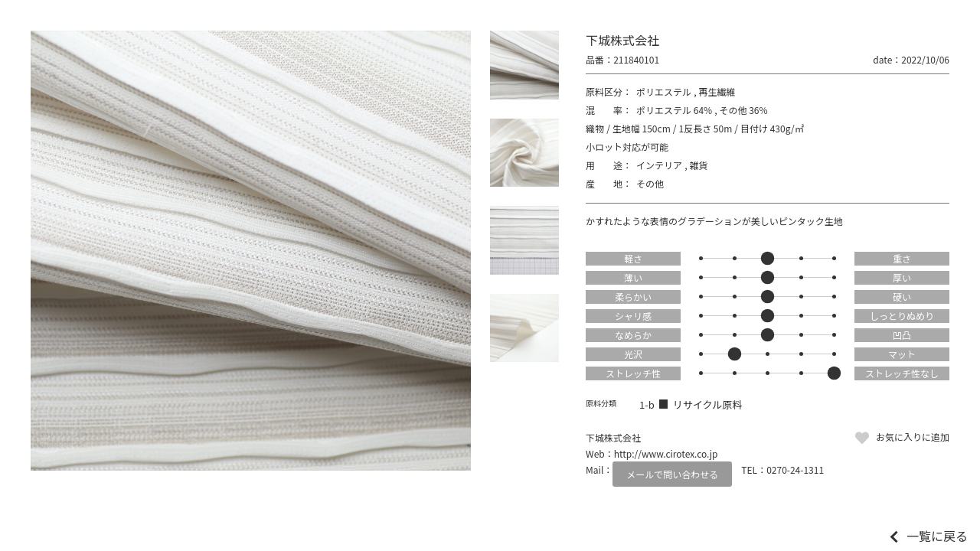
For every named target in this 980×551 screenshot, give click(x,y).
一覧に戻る (937, 536)
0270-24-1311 (795, 469)
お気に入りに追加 (913, 437)
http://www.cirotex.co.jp (666, 453)
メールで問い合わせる (672, 474)
